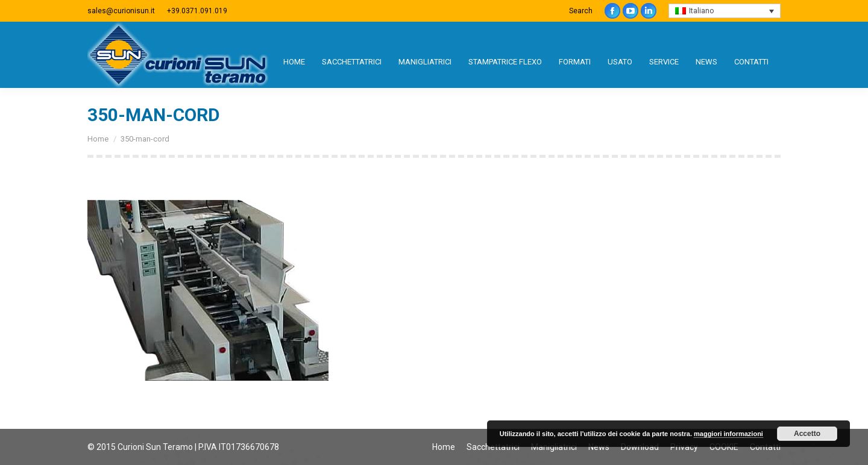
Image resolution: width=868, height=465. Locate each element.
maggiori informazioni (728, 434)
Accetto (807, 434)
